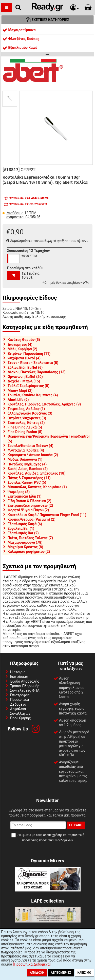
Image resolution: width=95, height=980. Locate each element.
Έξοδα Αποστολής (25, 681)
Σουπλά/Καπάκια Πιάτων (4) (31, 446)
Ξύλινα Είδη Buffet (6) (25, 367)
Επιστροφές (20, 695)
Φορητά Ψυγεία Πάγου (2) (28, 510)
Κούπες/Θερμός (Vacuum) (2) (32, 519)
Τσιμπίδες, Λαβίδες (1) (26, 409)
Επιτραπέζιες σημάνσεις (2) (30, 505)
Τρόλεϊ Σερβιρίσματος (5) (29, 386)
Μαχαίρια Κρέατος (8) (25, 547)
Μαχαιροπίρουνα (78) (25, 542)
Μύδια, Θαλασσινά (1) (25, 459)
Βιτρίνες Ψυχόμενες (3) (27, 418)
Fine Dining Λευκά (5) (25, 427)
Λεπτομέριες (61, 973)
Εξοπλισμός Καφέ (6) (25, 524)
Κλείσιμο (84, 973)
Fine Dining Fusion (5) (25, 432)
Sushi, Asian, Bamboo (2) (28, 469)
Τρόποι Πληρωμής (25, 686)
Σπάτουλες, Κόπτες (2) (26, 423)
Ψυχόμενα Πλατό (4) (24, 358)
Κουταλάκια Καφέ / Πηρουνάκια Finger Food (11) (47, 515)
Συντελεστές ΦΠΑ (25, 690)
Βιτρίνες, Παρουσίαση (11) (29, 354)
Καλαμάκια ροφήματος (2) (29, 552)
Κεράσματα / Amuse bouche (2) (33, 455)
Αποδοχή (37, 973)
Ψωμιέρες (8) (19, 492)
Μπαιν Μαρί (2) (20, 391)
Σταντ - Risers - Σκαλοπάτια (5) (33, 363)
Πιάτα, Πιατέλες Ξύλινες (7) (30, 538)
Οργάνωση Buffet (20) (25, 377)
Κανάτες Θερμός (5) (24, 340)
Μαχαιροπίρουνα (19, 30)
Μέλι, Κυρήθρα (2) (22, 349)
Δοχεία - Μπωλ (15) (24, 381)
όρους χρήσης (53, 835)
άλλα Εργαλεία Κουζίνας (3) (30, 413)
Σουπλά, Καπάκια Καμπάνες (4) (33, 395)
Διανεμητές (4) (20, 344)
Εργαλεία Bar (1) (21, 528)
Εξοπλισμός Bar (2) (23, 533)
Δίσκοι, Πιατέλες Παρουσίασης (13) (37, 372)
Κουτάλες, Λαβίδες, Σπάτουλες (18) (36, 473)
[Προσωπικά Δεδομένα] (32, 964)
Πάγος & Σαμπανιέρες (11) (29, 478)
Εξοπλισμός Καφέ (20, 48)
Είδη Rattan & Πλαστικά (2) (29, 501)
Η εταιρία (18, 672)
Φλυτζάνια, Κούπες (21, 39)
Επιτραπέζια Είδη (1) (25, 496)
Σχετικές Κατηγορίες (48, 20)
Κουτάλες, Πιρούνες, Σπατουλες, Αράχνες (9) (44, 404)
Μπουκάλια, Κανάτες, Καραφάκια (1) (37, 487)
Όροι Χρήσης (21, 718)
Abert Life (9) (18, 400)
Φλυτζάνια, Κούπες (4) (26, 450)
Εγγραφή (76, 825)
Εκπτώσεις (19, 677)
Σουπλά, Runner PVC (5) (27, 482)
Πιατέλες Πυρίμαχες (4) (27, 464)
